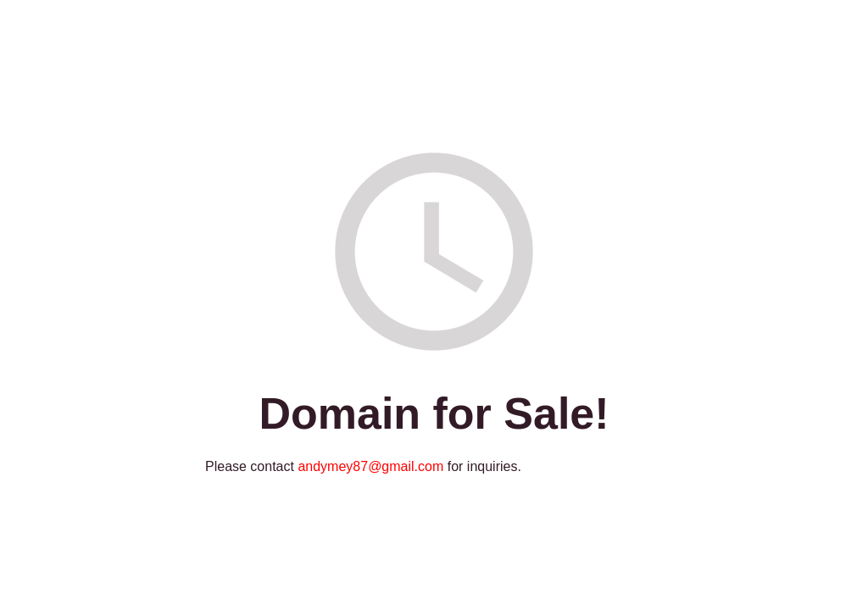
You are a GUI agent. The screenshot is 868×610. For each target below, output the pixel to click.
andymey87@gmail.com (370, 466)
